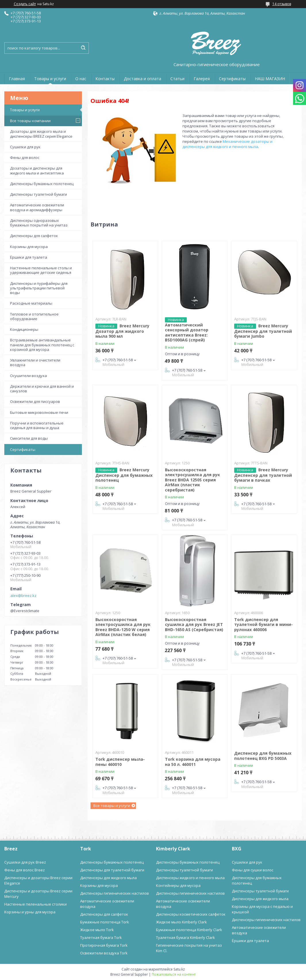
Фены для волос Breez (25, 870)
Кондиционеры (24, 329)
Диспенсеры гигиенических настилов (114, 893)
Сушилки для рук (25, 147)
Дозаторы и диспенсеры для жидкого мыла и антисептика (37, 170)
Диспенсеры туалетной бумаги (39, 194)
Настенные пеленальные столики (35, 904)
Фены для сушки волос (253, 870)
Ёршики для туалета (29, 257)
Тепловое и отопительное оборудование (34, 316)
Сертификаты (232, 79)
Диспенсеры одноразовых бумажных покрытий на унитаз (39, 223)
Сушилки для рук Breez (25, 862)
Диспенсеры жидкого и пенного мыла (190, 878)
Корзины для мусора (29, 247)
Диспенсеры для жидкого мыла (108, 878)
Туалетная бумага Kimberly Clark (185, 937)
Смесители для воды (29, 438)
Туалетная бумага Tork (101, 937)
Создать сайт (25, 4)
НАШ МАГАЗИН (270, 79)
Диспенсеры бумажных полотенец (42, 184)
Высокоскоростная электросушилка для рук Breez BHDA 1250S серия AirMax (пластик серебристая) (193, 480)
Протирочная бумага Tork (104, 945)
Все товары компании (30, 121)
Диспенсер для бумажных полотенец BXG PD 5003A (263, 756)
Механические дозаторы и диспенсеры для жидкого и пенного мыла (227, 144)
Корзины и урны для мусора (30, 912)
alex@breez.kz (23, 595)
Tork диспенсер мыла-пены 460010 (120, 762)
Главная (17, 79)
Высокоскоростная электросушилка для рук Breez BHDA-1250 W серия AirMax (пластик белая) (123, 627)
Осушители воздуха (28, 376)
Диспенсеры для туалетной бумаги (112, 870)
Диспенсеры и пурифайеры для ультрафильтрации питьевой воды (39, 288)
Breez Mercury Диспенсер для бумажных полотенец (124, 475)
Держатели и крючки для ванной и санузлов (42, 389)
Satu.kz (179, 969)
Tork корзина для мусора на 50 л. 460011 (193, 762)
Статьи (177, 79)
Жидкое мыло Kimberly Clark (181, 922)
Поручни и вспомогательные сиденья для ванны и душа (37, 425)
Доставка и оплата (143, 79)
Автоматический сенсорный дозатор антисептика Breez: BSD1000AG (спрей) (187, 333)
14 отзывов (282, 4)
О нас (81, 79)
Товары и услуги (50, 79)
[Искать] (83, 48)
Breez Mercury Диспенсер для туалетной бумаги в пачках (263, 475)
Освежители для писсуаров (35, 401)
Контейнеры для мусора (178, 885)
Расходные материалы (31, 303)
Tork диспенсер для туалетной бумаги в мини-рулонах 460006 (263, 624)
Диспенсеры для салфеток (34, 236)
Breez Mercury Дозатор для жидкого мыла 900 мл (122, 331)
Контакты (105, 79)
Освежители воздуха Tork (104, 953)
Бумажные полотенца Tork (105, 922)
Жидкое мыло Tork (97, 930)
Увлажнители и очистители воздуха (35, 362)
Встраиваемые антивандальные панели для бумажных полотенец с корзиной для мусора (42, 345)
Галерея (202, 79)
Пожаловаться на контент (174, 974)
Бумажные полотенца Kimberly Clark (189, 930)
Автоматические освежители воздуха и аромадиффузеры (37, 207)
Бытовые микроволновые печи (39, 412)
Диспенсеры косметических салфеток (191, 914)
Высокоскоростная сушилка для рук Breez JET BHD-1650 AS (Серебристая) (194, 624)
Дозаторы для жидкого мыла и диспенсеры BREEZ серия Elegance (41, 134)
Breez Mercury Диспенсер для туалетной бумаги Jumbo (263, 331)
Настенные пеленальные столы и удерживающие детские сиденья (41, 270)
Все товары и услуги (112, 806)
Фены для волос (25, 157)
